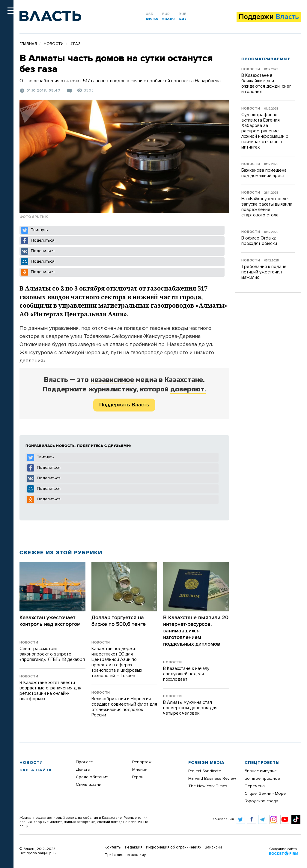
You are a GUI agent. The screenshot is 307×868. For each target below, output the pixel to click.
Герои (138, 777)
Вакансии (213, 847)
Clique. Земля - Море (265, 794)
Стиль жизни (89, 785)
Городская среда (261, 801)
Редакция (134, 847)
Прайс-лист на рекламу (125, 855)
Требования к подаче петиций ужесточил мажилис (264, 272)
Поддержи (269, 17)
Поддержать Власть (124, 405)
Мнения (140, 770)
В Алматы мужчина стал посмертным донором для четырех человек (190, 708)
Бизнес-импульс (261, 771)
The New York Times (208, 786)
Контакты (113, 847)
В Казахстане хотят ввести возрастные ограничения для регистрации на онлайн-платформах (50, 691)
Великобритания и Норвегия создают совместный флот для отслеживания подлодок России (124, 707)
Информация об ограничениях (174, 847)
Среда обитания (92, 777)
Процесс (84, 762)
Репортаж (142, 762)
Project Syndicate (205, 771)
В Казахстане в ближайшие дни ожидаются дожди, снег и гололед (266, 84)
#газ (76, 44)
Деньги (83, 770)
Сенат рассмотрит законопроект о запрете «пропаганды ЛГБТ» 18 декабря (52, 654)
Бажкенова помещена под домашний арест (264, 173)
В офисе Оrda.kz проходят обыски (259, 241)
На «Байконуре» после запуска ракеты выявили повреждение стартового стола (267, 207)
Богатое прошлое (262, 779)
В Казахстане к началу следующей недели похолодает (186, 674)
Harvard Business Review (212, 779)
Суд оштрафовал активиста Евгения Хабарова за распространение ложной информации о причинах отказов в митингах (265, 131)
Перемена (255, 786)
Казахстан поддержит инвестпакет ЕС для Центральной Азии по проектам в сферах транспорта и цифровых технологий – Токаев (117, 662)
